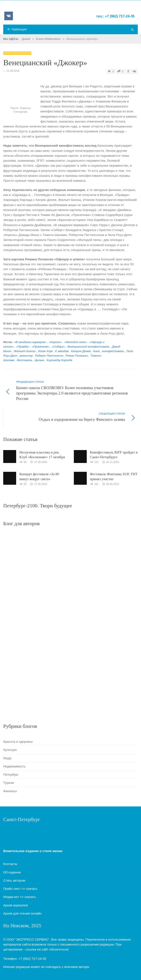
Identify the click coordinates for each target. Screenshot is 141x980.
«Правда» (23, 347)
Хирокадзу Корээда (59, 360)
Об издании (12, 872)
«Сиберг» (58, 347)
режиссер (26, 356)
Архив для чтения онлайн (22, 913)
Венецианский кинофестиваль (88, 347)
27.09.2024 (38, 462)
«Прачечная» (41, 347)
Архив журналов (15, 905)
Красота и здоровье (18, 742)
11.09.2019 (13, 71)
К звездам (62, 351)
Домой (26, 39)
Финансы (10, 791)
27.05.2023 (38, 484)
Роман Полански (77, 356)
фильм (39, 360)
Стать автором (14, 880)
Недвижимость (14, 766)
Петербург (11, 774)
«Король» (55, 342)
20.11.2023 (110, 462)
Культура (10, 750)
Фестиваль (25, 360)
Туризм (9, 783)
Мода (7, 758)
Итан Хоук (45, 351)
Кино (96, 351)
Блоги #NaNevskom (48, 39)
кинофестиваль (113, 351)
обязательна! (59, 949)
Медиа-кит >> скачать (20, 897)
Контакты (10, 864)
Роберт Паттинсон (49, 356)
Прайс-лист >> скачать (20, 889)
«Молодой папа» (75, 342)
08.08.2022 (110, 484)
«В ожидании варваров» (30, 342)
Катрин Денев (81, 351)
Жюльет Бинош (25, 351)
